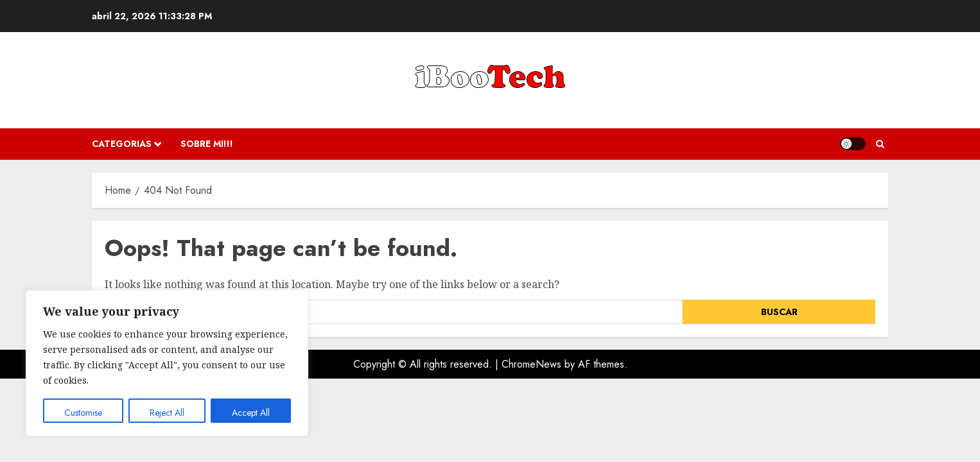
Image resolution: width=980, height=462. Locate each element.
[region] (167, 363)
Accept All (251, 413)
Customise (83, 413)
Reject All (167, 413)
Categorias (122, 144)
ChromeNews (531, 364)
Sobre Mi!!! (207, 144)
